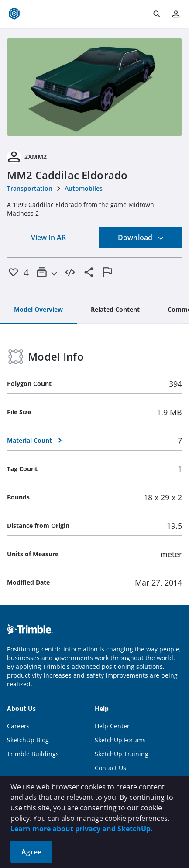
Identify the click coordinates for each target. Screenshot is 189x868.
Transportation (30, 188)
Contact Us (110, 768)
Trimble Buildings (33, 754)
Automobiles (84, 188)
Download (141, 238)
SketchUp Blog (28, 740)
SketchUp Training (122, 754)
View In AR (48, 238)
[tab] (38, 310)
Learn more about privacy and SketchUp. (82, 829)
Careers (18, 726)
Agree (31, 852)
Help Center (112, 726)
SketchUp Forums (120, 740)
